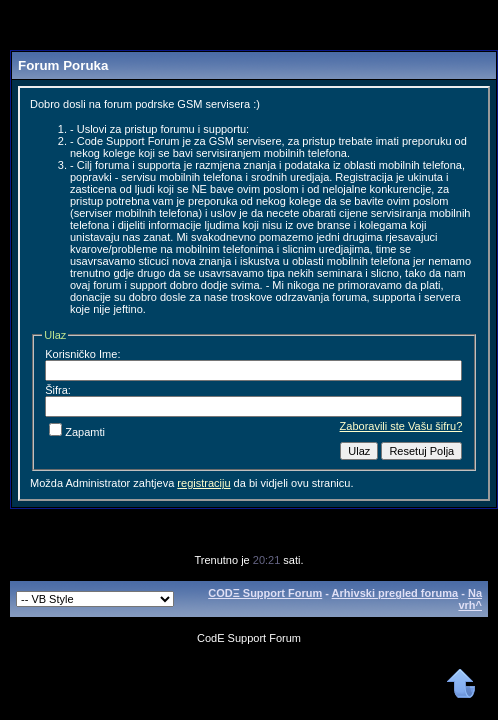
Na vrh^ (470, 599)
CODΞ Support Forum (265, 593)
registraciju (203, 483)
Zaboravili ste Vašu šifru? (401, 426)
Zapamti (77, 432)
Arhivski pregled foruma (395, 593)
